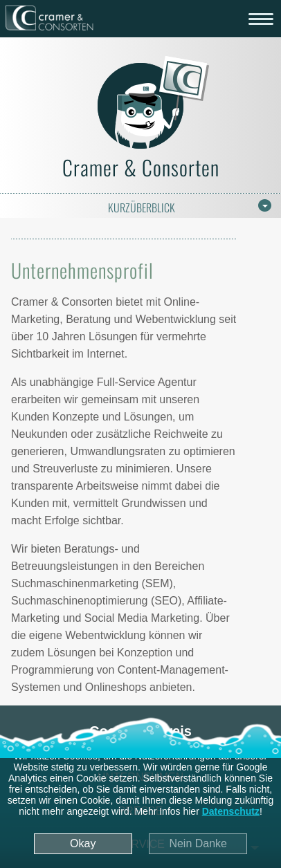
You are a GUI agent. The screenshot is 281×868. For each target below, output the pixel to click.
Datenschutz (231, 811)
